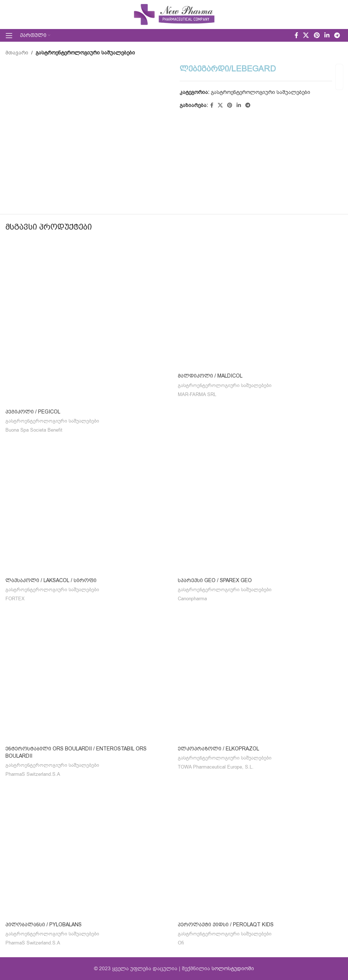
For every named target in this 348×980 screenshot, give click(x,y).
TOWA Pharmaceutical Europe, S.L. (216, 767)
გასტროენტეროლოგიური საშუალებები (85, 53)
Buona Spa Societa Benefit (34, 430)
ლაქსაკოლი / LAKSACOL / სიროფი (51, 580)
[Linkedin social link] (327, 35)
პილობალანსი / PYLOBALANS (44, 925)
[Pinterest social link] (317, 35)
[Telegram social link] (337, 35)
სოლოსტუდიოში (233, 969)
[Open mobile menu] (9, 36)
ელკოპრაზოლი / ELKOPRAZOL (218, 749)
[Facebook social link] (296, 35)
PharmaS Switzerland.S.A (33, 774)
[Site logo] (174, 14)
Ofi (181, 943)
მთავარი (17, 53)
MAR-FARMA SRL (197, 395)
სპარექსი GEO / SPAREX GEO (215, 580)
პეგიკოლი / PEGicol (33, 412)
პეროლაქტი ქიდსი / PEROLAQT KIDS (226, 925)
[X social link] (306, 35)
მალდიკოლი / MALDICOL (210, 376)
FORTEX (15, 599)
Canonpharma (192, 599)
